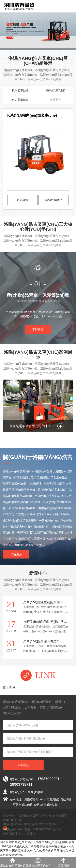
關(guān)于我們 (42, 702)
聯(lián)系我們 (12, 713)
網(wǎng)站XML (13, 824)
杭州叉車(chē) (21, 90)
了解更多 (38, 330)
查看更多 (56, 100)
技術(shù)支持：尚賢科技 (19, 834)
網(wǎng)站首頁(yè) (16, 702)
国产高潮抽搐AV (22, 851)
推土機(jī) (9, 687)
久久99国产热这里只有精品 (51, 851)
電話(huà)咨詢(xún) (38, 863)
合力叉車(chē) (21, 100)
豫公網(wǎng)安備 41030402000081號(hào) (33, 829)
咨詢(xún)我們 (54, 200)
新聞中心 (61, 702)
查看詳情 (22, 200)
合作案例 (30, 707)
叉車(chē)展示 (12, 707)
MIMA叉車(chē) (55, 90)
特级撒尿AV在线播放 (53, 846)
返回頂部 (63, 863)
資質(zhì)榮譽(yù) (51, 707)
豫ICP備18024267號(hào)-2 (42, 824)
